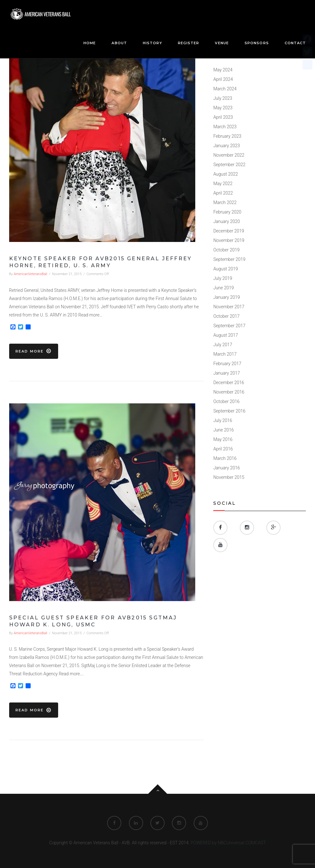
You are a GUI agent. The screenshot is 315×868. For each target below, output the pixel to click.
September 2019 (229, 259)
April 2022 (223, 193)
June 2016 (224, 430)
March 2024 (225, 89)
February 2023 (227, 136)
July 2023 (223, 98)
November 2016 (229, 392)
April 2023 (223, 117)
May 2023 (223, 108)
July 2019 (223, 278)
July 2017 (223, 345)
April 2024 (223, 79)
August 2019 (226, 269)
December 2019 (229, 231)
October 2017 (226, 316)
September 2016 (229, 411)
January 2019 (227, 297)
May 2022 (223, 184)
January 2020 (227, 221)
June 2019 (224, 288)
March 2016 (225, 458)
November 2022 (229, 155)
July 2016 (223, 420)
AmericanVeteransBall (30, 274)
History (152, 43)
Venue (222, 43)
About (119, 43)
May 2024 (223, 70)
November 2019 (229, 240)
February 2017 (227, 364)
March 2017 (225, 354)
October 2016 (226, 401)
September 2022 (229, 165)
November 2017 (229, 307)
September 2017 (229, 326)
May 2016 (223, 439)
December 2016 (229, 383)
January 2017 (227, 373)
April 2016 (223, 449)
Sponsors (257, 43)
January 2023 (227, 146)
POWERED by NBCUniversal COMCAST (228, 843)
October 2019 (226, 250)
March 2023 (225, 127)
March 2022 (225, 202)
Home (90, 43)
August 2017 (226, 335)
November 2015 (229, 477)
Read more (34, 351)
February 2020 (227, 212)
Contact (295, 43)
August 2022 (226, 174)
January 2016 (227, 468)
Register (189, 43)
